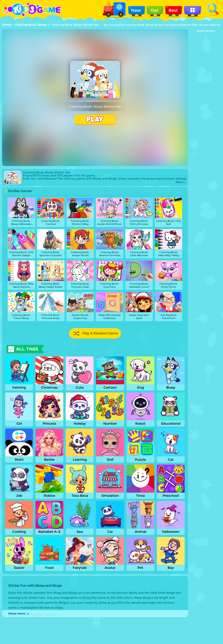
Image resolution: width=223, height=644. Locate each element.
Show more (19, 614)
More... (181, 182)
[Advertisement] (205, 94)
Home (6, 25)
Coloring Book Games (31, 25)
